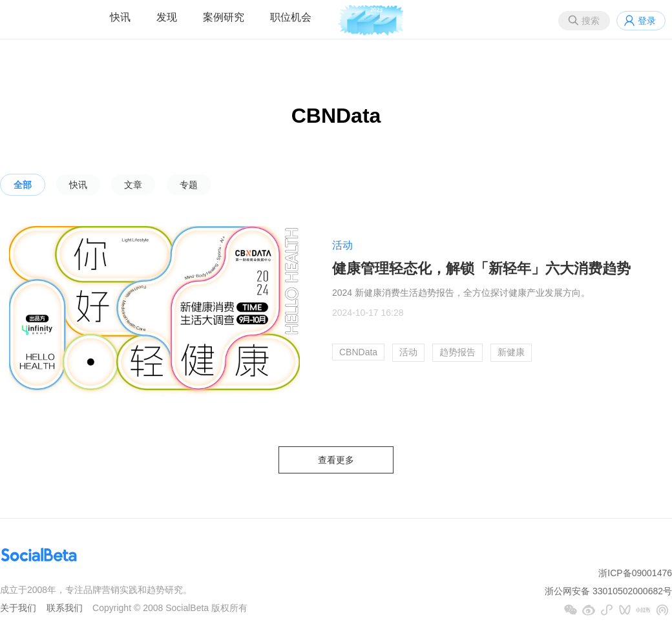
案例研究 (224, 17)
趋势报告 (457, 352)
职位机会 (291, 17)
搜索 (591, 21)
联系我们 (65, 608)
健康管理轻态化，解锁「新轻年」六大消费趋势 (481, 268)
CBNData (358, 352)
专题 (189, 185)
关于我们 (18, 608)
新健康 (511, 352)
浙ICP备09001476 (635, 573)
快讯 (120, 17)
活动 (342, 245)
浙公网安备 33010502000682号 (608, 591)
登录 (647, 21)
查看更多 (336, 460)
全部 (23, 185)
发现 (167, 17)
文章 (133, 185)
